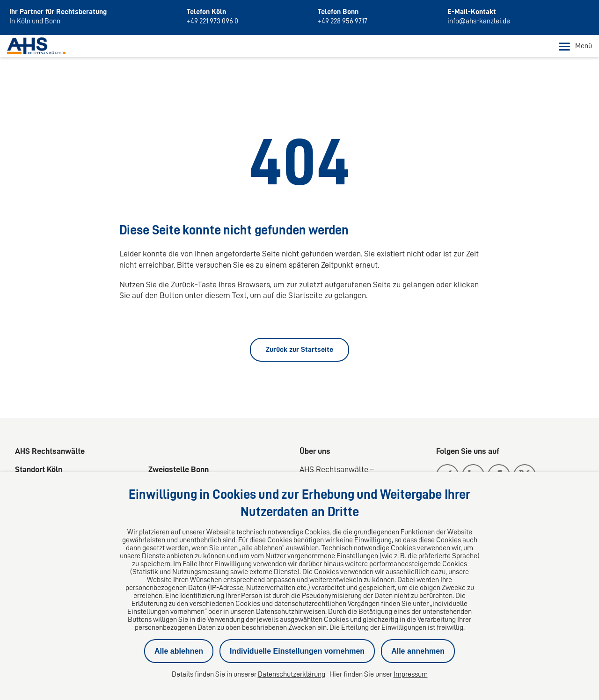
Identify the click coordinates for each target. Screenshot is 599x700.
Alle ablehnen (179, 651)
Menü (575, 46)
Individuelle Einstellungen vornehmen (297, 651)
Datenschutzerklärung (292, 674)
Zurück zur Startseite (299, 350)
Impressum (411, 674)
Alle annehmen (418, 651)
